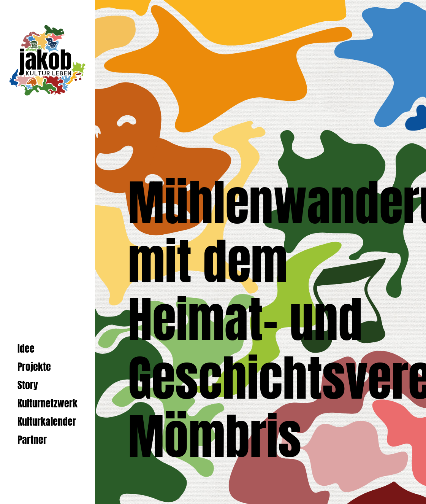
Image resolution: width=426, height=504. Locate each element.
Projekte (34, 367)
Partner (32, 440)
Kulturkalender (47, 422)
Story (28, 385)
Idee (26, 349)
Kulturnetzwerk (48, 403)
